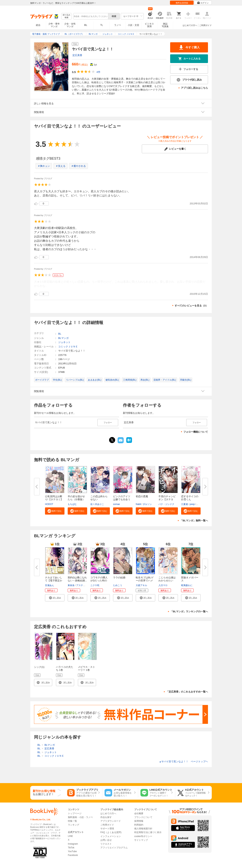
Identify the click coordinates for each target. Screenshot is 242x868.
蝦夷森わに (187, 585)
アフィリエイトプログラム (114, 848)
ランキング (74, 825)
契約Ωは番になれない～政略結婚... (77, 579)
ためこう (118, 585)
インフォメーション (111, 836)
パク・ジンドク (166, 504)
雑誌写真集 (165, 25)
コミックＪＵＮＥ (68, 347)
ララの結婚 (119, 578)
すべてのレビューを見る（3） (191, 306)
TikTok (71, 848)
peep (192, 504)
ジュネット (64, 342)
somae (116, 504)
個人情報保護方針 (143, 829)
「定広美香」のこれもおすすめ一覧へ (187, 692)
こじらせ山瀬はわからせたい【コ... (167, 581)
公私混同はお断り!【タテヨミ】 (54, 498)
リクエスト (106, 844)
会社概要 (139, 813)
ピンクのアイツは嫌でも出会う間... (122, 499)
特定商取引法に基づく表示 (148, 832)
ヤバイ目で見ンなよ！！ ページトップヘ (184, 761)
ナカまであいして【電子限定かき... (54, 581)
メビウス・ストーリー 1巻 (86, 668)
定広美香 (77, 55)
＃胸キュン (44, 166)
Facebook (73, 855)
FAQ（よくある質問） (112, 832)
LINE (70, 836)
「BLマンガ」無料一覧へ (194, 521)
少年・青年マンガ (54, 25)
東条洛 (71, 585)
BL (86, 25)
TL (102, 25)
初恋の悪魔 (142, 496)
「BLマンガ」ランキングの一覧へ (189, 611)
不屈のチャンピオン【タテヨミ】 (167, 499)
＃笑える (60, 166)
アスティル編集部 (85, 585)
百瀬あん (50, 585)
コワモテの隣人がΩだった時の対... (99, 581)
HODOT (49, 504)
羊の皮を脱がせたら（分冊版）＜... (76, 499)
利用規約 (139, 825)
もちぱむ (72, 504)
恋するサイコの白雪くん (190, 498)
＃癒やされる (78, 166)
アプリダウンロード (111, 821)
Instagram (73, 844)
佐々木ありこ (97, 504)
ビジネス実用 (149, 25)
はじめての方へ (190, 25)
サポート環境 (107, 829)
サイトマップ (141, 840)
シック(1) (39, 667)
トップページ (75, 813)
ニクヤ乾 (95, 585)
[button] (55, 511)
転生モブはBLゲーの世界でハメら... (145, 581)
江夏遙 (185, 504)
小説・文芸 (133, 25)
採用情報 (139, 821)
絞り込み (67, 16)
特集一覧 (72, 821)
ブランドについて (143, 817)
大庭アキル (141, 585)
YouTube (72, 851)
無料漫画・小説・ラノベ (80, 817)
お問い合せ (106, 840)
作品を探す (106, 817)
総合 (38, 25)
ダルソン (147, 504)
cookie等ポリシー (143, 836)
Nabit (138, 504)
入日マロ (163, 585)
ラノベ (118, 25)
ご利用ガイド (206, 25)
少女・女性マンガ (70, 25)
